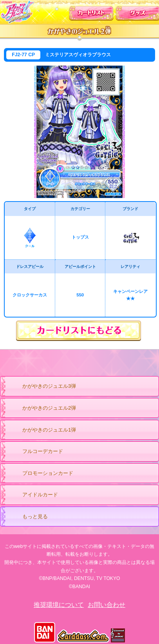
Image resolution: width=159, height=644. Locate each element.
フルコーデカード (43, 451)
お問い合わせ (107, 605)
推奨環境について (59, 605)
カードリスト (91, 11)
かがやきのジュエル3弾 (42, 387)
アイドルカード (33, 495)
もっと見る (27, 517)
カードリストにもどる (80, 331)
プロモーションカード (40, 474)
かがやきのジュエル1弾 (42, 430)
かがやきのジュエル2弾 (42, 409)
